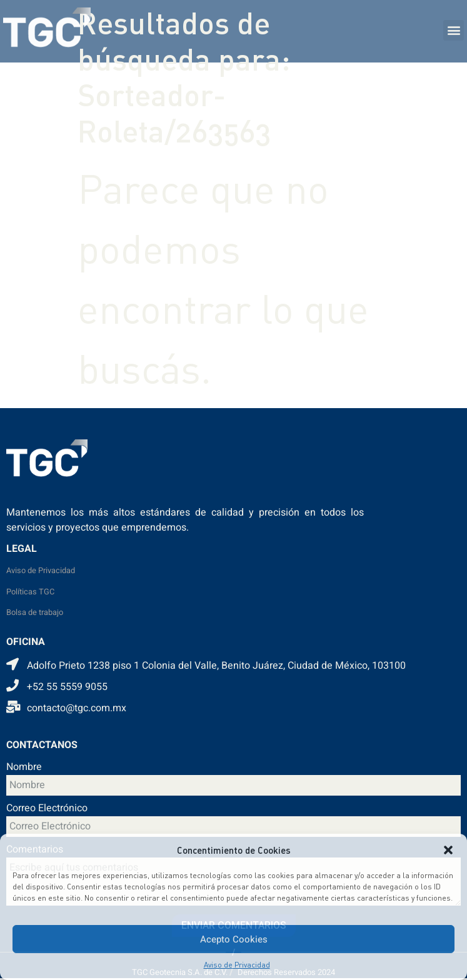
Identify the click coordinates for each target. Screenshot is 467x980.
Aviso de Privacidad (237, 965)
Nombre (24, 768)
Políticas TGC (30, 592)
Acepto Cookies (234, 939)
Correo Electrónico (47, 809)
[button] (448, 850)
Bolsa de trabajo (35, 612)
